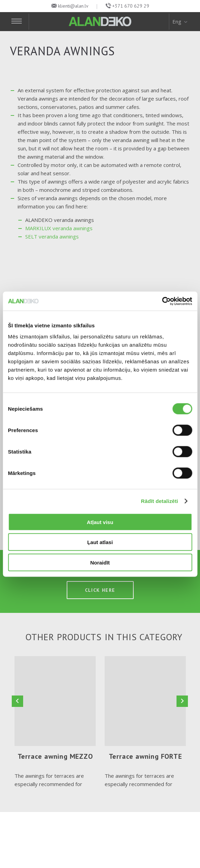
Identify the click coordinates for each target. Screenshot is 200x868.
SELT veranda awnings (52, 236)
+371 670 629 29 (131, 6)
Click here (100, 591)
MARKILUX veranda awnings (59, 228)
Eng (180, 21)
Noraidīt (100, 562)
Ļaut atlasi (100, 542)
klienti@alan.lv (73, 6)
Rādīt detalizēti (159, 501)
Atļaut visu (100, 522)
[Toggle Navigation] (20, 22)
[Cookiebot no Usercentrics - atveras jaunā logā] (162, 301)
